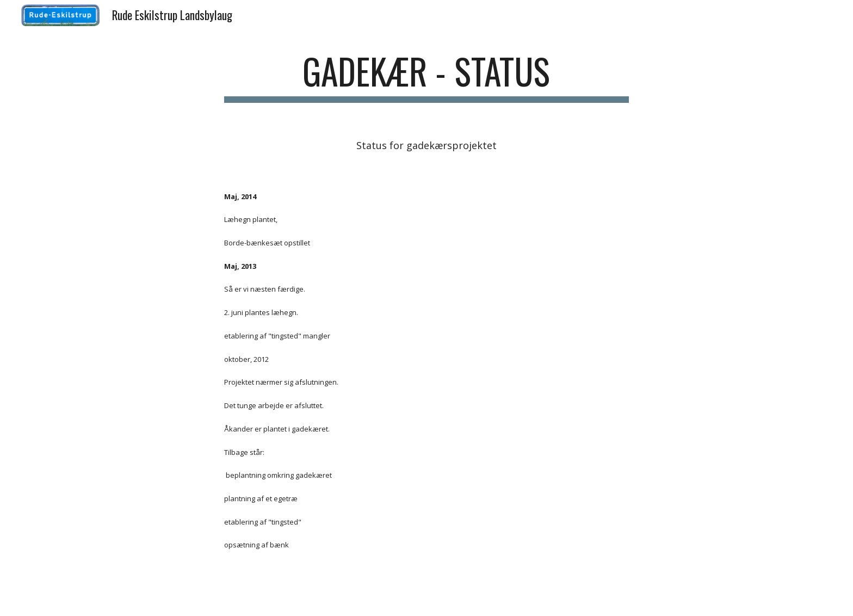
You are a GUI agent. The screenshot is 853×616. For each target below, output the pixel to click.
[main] (426, 76)
